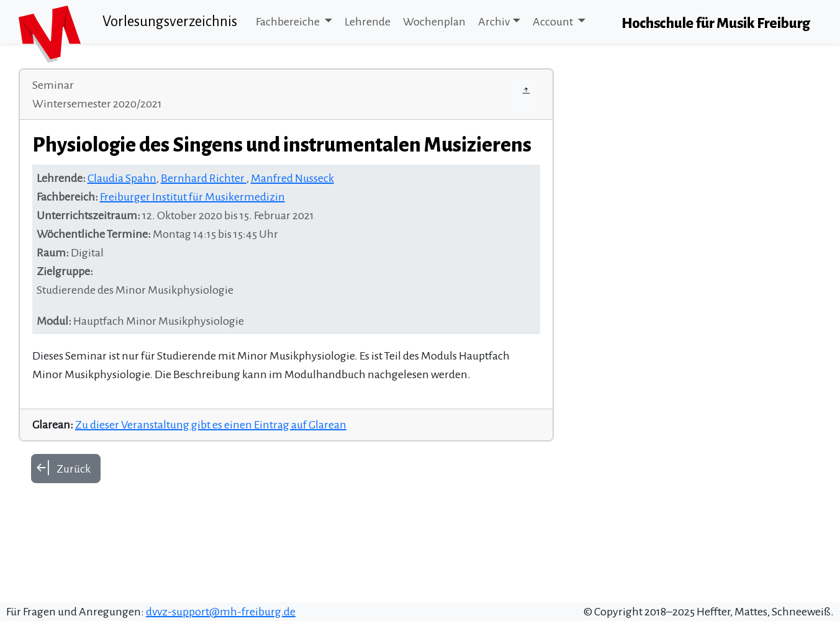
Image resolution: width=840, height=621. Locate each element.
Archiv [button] (494, 22)
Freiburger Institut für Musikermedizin (192, 197)
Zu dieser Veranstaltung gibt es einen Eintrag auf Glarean (211, 425)
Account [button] (554, 22)
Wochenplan (434, 22)
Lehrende (368, 22)
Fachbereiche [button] (289, 22)
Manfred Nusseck (292, 178)
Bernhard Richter (204, 178)
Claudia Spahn (122, 178)
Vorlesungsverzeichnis (170, 21)
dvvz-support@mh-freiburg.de (221, 612)
